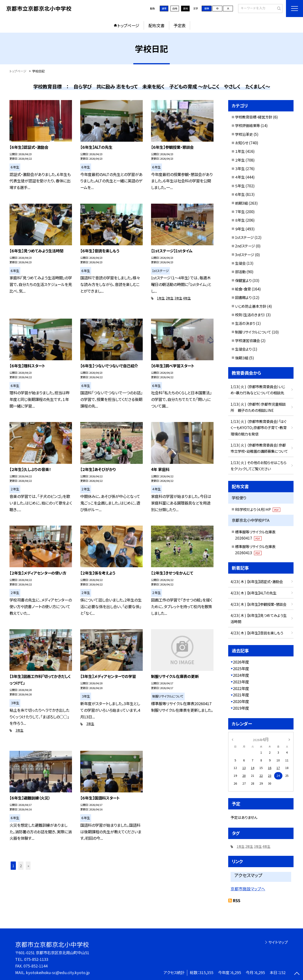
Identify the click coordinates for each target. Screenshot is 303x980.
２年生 (240, 160)
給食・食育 (243, 289)
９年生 (240, 229)
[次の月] (289, 739)
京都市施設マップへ (248, 889)
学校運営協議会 (247, 340)
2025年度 (241, 668)
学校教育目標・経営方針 (254, 117)
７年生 (240, 211)
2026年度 (241, 662)
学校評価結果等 (247, 125)
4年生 (187, 298)
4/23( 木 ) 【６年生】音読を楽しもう (257, 633)
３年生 (240, 168)
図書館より (243, 297)
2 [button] (21, 866)
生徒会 (240, 263)
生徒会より (243, 349)
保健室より (243, 280)
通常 (164, 8)
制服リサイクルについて (253, 332)
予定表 (180, 25)
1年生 (161, 298)
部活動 (240, 272)
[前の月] (232, 739)
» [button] (28, 866)
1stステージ (244, 237)
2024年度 (241, 675)
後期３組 (242, 358)
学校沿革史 (244, 134)
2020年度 (241, 701)
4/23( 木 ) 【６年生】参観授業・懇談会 (258, 604)
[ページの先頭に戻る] (297, 974)
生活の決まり (245, 323)
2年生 (170, 298)
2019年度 (241, 708)
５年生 (240, 186)
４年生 (240, 177)
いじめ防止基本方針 (251, 306)
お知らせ (242, 143)
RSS (237, 901)
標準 (207, 8)
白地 (175, 8)
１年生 (240, 151)
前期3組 (241, 203)
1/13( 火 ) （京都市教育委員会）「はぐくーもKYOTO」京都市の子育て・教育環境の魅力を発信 (259, 427)
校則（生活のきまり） (250, 315)
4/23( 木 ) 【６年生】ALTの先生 (254, 593)
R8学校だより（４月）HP (258, 509)
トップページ (128, 25)
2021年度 (241, 695)
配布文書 (156, 25)
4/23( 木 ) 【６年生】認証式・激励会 (257, 581)
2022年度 (241, 688)
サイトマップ (278, 942)
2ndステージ (245, 246)
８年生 (240, 220)
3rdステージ (245, 255)
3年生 (178, 298)
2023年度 (241, 682)
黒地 (185, 8)
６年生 (240, 194)
